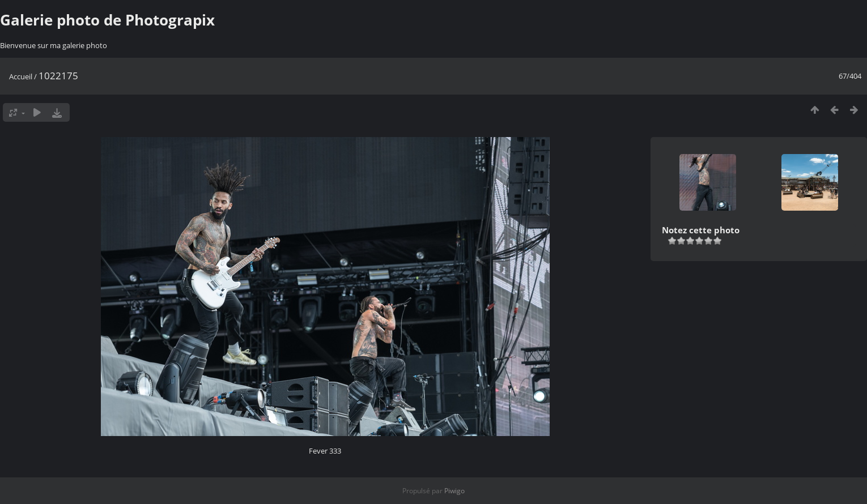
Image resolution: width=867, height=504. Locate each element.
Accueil (21, 76)
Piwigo (454, 491)
